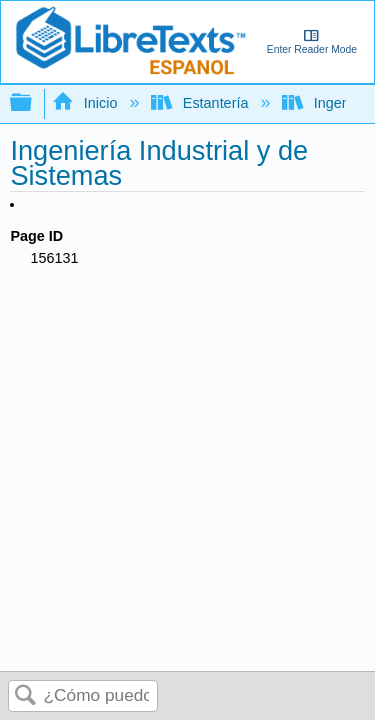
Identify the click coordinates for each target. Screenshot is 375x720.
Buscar (26, 696)
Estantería (201, 103)
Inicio (86, 103)
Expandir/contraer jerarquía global (34, 103)
